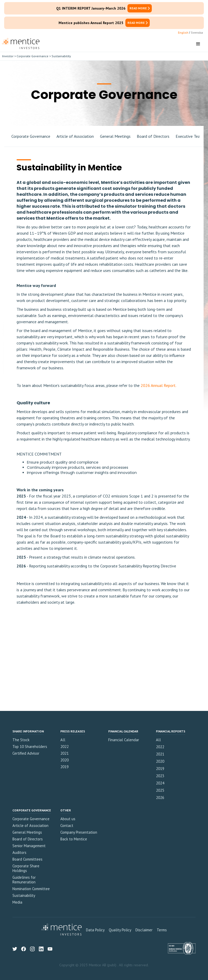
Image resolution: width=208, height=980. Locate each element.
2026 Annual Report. (158, 385)
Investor (8, 56)
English (183, 33)
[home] (21, 44)
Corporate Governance (33, 56)
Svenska (197, 33)
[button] (198, 44)
